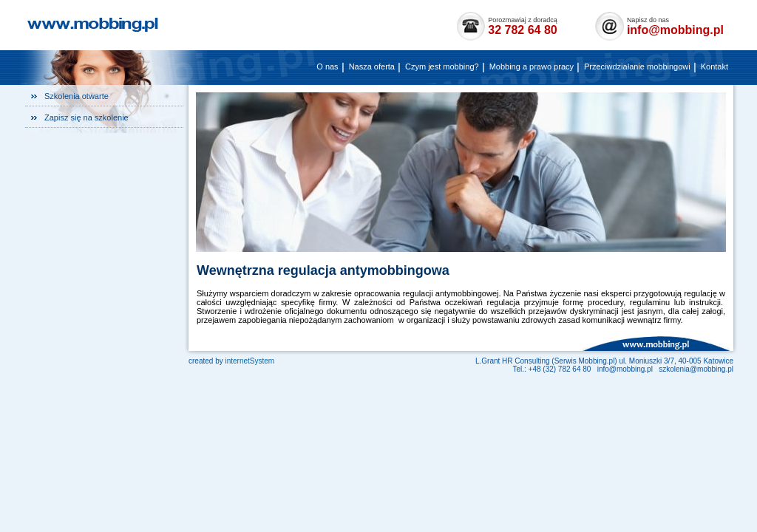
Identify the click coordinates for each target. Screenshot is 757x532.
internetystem (249, 361)
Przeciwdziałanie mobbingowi (637, 66)
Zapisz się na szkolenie (86, 117)
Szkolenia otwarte (77, 96)
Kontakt (714, 66)
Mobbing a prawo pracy (532, 66)
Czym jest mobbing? (442, 66)
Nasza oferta (372, 66)
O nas (327, 66)
